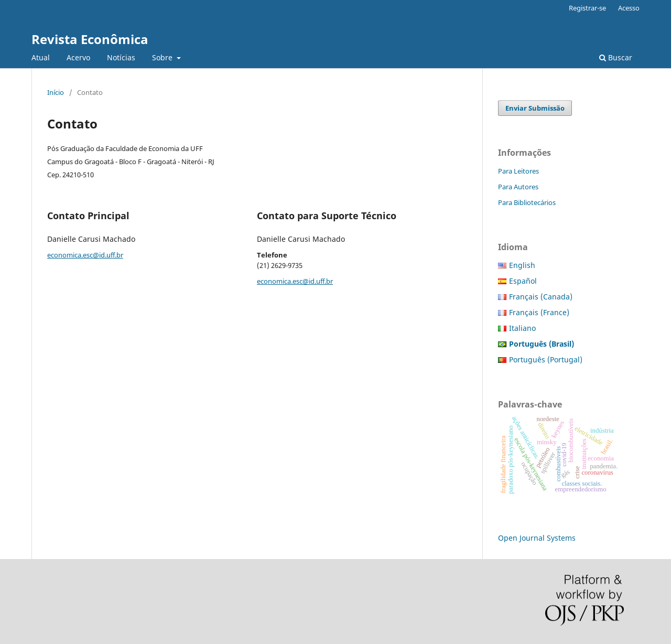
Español (523, 281)
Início (56, 92)
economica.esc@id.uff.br (85, 255)
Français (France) (539, 312)
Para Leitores (518, 171)
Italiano (522, 328)
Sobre (163, 57)
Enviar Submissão (535, 108)
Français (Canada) (541, 297)
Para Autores (518, 187)
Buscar (616, 57)
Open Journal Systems (537, 538)
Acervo (78, 57)
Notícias (121, 57)
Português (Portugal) (546, 359)
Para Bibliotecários (527, 202)
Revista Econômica (90, 39)
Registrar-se (587, 8)
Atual (41, 57)
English (522, 265)
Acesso (629, 8)
